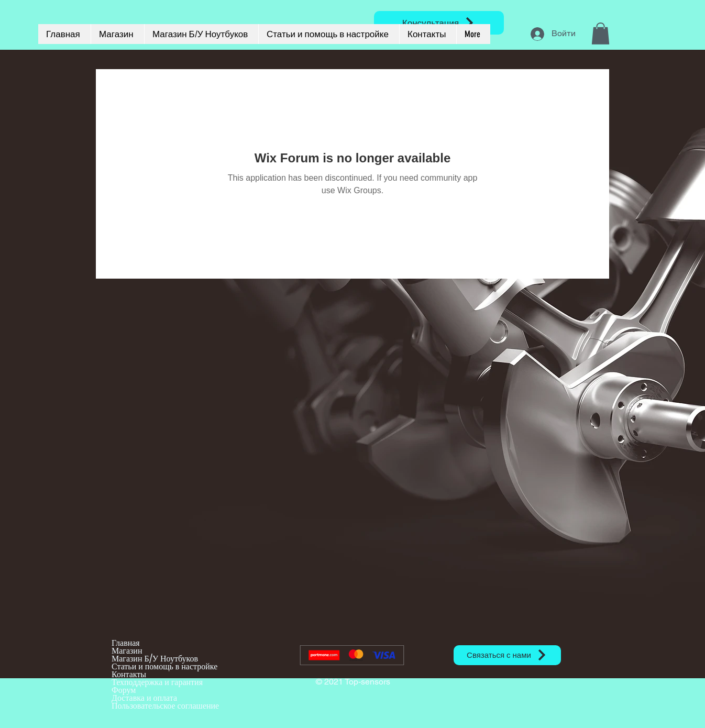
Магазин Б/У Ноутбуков (155, 659)
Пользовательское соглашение (165, 706)
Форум (124, 690)
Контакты (129, 674)
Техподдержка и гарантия (157, 682)
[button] (601, 34)
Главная (126, 643)
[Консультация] (439, 23)
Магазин (127, 651)
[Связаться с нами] (507, 655)
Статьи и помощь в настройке (164, 666)
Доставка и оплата (144, 698)
